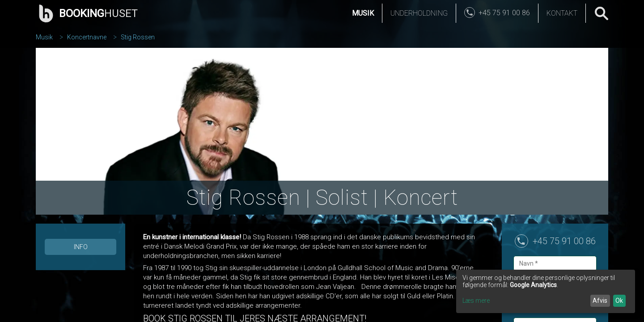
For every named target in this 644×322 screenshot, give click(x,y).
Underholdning (419, 13)
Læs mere (476, 301)
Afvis (600, 301)
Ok (619, 301)
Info (81, 247)
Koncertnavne (87, 37)
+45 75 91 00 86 (564, 241)
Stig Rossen (138, 37)
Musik (363, 13)
